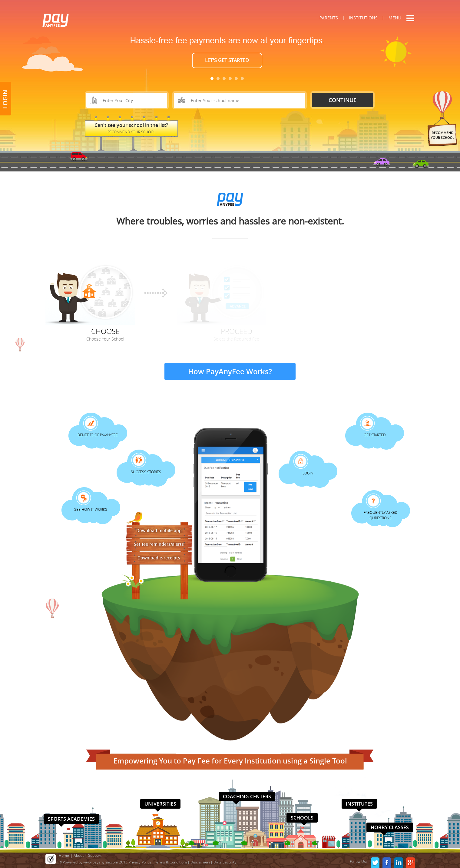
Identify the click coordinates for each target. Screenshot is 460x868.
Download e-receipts (159, 557)
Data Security (225, 862)
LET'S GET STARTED (227, 60)
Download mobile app (159, 529)
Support (95, 855)
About (79, 855)
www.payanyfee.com (101, 862)
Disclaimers (200, 862)
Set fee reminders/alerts (159, 543)
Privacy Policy (140, 862)
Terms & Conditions (171, 862)
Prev (98, 55)
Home (64, 855)
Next (362, 55)
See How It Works (91, 509)
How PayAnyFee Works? (230, 371)
